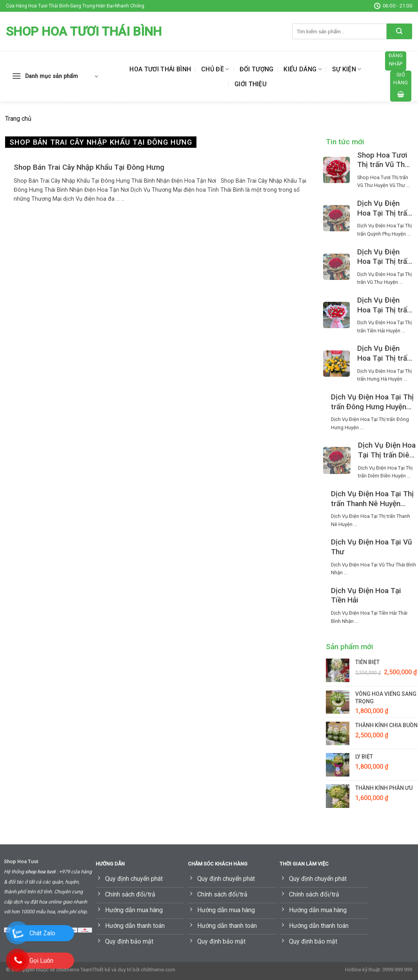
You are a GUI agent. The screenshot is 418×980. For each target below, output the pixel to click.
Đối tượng (257, 69)
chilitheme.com (158, 970)
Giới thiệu (251, 84)
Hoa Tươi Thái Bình (160, 69)
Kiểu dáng (303, 69)
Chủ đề (215, 69)
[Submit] (399, 31)
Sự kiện (347, 69)
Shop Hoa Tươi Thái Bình (84, 31)
